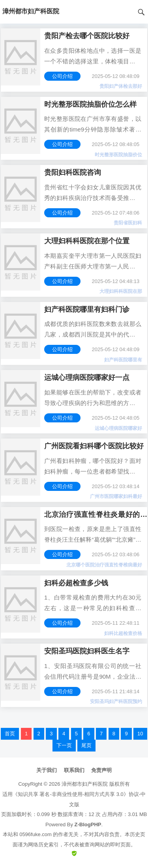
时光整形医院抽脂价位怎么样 (90, 104)
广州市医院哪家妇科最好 (116, 496)
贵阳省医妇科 (128, 223)
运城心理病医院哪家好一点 (87, 378)
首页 (10, 734)
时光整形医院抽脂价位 (118, 155)
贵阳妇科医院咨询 (73, 172)
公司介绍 (62, 76)
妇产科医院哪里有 (123, 360)
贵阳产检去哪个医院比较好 (87, 36)
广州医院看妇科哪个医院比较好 (94, 446)
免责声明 (101, 770)
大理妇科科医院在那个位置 (87, 241)
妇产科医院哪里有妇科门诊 (87, 309)
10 (140, 734)
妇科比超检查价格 (123, 633)
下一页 (64, 745)
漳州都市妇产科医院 (85, 784)
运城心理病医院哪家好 (118, 428)
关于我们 (47, 770)
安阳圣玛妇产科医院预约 (116, 701)
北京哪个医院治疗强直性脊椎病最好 (104, 565)
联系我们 (74, 770)
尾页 (86, 745)
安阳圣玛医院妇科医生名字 (87, 651)
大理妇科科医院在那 (121, 291)
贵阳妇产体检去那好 (121, 86)
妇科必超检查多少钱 (76, 583)
